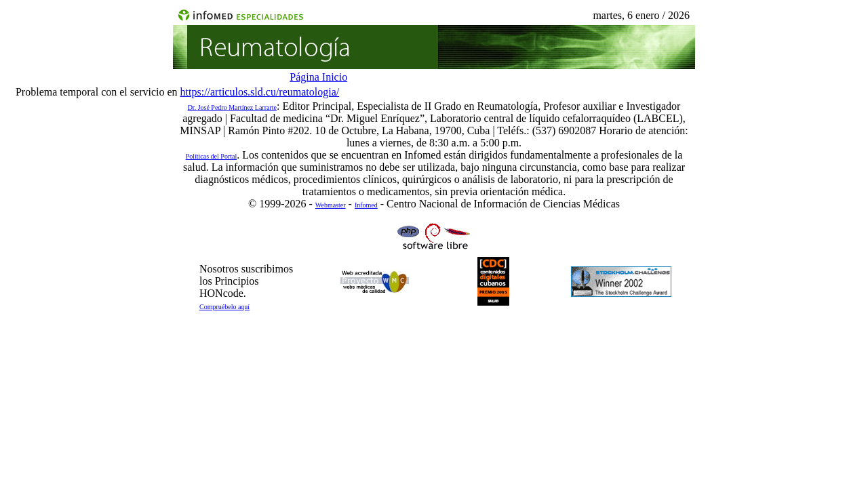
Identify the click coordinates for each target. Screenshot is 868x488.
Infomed (366, 205)
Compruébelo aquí (224, 307)
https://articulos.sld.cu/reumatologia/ (260, 92)
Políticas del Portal (212, 156)
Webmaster (331, 205)
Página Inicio (318, 77)
